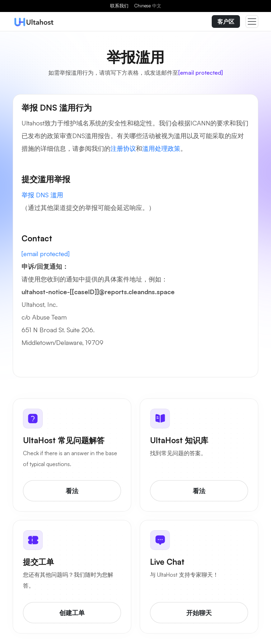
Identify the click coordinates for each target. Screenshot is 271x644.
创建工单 (72, 613)
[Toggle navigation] (252, 21)
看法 (72, 491)
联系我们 (119, 6)
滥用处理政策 (161, 148)
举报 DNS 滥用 (42, 195)
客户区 (226, 21)
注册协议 (123, 148)
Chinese (148, 6)
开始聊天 (199, 613)
